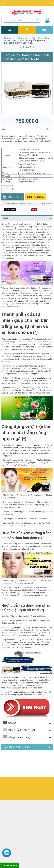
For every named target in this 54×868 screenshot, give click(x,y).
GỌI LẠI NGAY (36, 197)
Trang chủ (9, 38)
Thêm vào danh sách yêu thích (17, 204)
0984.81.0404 (9, 865)
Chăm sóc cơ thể (26, 38)
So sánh (46, 204)
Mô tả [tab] (27, 218)
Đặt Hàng (13, 197)
